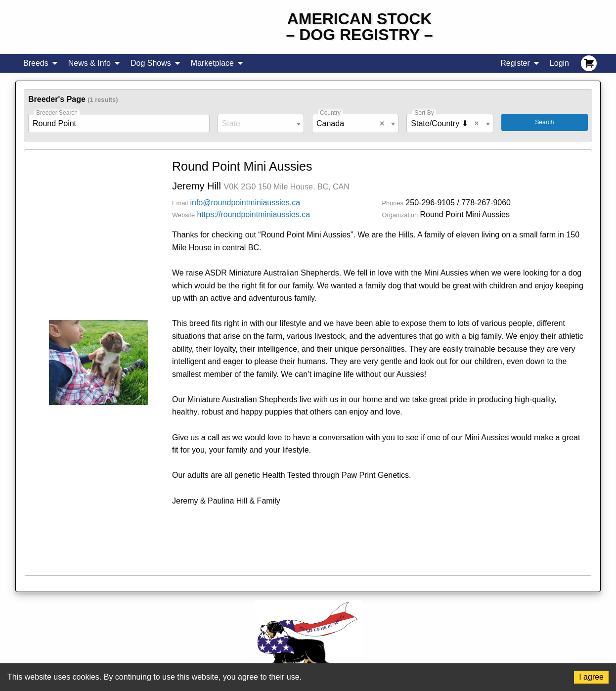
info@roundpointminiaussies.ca (245, 203)
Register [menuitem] (515, 63)
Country (330, 113)
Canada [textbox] (352, 124)
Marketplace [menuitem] (212, 63)
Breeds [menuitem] (36, 63)
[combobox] (261, 123)
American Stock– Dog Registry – (360, 27)
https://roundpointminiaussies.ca (253, 214)
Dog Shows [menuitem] (151, 63)
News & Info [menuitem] (89, 63)
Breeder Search (57, 113)
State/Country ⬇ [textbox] (447, 124)
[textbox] (261, 124)
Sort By (424, 113)
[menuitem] (589, 63)
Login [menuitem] (559, 63)
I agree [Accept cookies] (591, 677)
